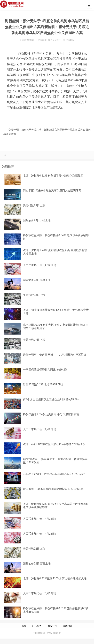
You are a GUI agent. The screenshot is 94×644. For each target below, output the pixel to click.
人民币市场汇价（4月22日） (40, 593)
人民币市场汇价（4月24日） (40, 519)
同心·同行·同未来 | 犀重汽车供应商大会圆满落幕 (52, 191)
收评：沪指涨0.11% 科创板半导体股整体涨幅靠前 (53, 176)
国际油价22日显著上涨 (37, 564)
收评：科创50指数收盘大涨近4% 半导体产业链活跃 (54, 444)
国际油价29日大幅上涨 (37, 220)
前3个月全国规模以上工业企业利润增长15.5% (51, 399)
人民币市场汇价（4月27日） (40, 429)
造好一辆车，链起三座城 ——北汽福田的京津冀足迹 (55, 355)
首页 (24, 626)
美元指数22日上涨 (34, 549)
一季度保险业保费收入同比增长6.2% (45, 370)
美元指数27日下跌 (34, 340)
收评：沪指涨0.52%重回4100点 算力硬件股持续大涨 (55, 578)
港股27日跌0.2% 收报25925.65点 (43, 384)
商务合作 (52, 626)
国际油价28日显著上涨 (37, 280)
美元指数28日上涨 (34, 295)
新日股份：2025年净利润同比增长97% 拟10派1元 (53, 489)
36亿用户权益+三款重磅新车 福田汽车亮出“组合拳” (54, 474)
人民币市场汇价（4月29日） (40, 265)
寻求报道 (68, 626)
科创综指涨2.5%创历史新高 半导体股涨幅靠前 (51, 414)
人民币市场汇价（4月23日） (40, 534)
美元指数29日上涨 (34, 205)
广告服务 (37, 626)
